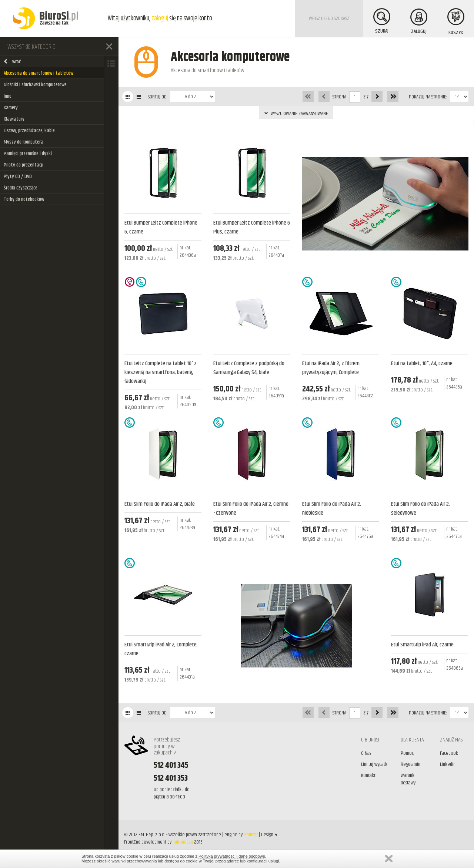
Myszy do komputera (24, 142)
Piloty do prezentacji (24, 165)
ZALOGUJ (419, 22)
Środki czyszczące (21, 188)
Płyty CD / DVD (18, 176)
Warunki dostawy (408, 779)
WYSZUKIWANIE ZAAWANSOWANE (296, 114)
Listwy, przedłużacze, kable (29, 131)
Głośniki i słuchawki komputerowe (35, 85)
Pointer (251, 835)
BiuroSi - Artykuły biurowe (45, 18)
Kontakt (368, 776)
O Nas (366, 753)
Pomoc (407, 753)
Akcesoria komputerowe (230, 57)
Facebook (449, 753)
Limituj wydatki (375, 764)
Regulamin (410, 764)
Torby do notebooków (24, 199)
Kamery (11, 108)
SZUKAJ (382, 22)
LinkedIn (448, 764)
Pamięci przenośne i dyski (28, 154)
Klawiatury (14, 119)
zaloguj (160, 18)
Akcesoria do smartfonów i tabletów (39, 73)
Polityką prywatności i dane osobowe (232, 856)
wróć (12, 62)
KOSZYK (456, 22)
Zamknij (389, 859)
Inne (8, 96)
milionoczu (183, 842)
